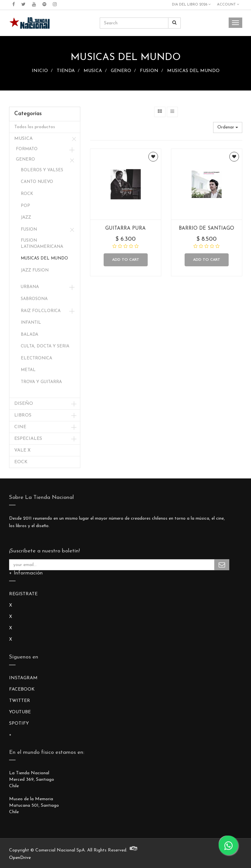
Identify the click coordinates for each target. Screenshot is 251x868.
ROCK (27, 194)
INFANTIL (31, 323)
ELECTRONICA (36, 358)
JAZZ (26, 217)
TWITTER (20, 701)
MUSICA (93, 71)
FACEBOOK (22, 689)
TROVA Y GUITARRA (41, 382)
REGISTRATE (23, 594)
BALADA (29, 335)
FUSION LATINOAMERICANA (42, 244)
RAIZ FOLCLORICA (41, 311)
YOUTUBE (20, 712)
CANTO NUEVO (37, 182)
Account (228, 5)
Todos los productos (35, 127)
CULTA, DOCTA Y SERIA (45, 346)
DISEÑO (24, 404)
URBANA (30, 287)
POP (25, 206)
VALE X (22, 450)
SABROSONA (34, 299)
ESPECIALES (28, 439)
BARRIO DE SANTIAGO (206, 229)
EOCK (21, 462)
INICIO (40, 71)
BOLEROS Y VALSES (42, 170)
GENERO (121, 71)
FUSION (149, 71)
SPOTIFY (19, 723)
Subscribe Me (222, 565)
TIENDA (66, 71)
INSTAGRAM (23, 678)
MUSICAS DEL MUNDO (193, 71)
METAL (28, 370)
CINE (20, 427)
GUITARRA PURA (125, 229)
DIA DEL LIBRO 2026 (191, 5)
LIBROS (23, 415)
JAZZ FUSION (35, 270)
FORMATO (27, 149)
